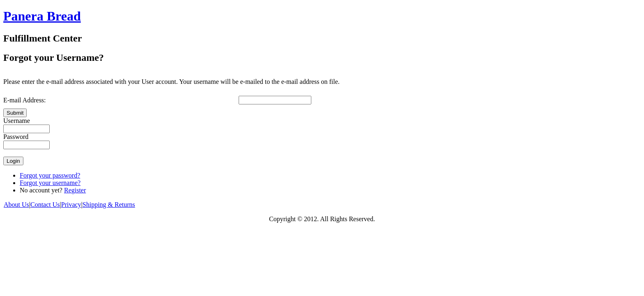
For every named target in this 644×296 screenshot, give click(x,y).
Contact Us (45, 205)
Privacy (71, 205)
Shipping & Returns (109, 205)
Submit (15, 113)
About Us (16, 205)
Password (16, 137)
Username (17, 121)
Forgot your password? (50, 175)
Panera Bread (42, 16)
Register (75, 190)
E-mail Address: (25, 100)
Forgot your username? (50, 183)
